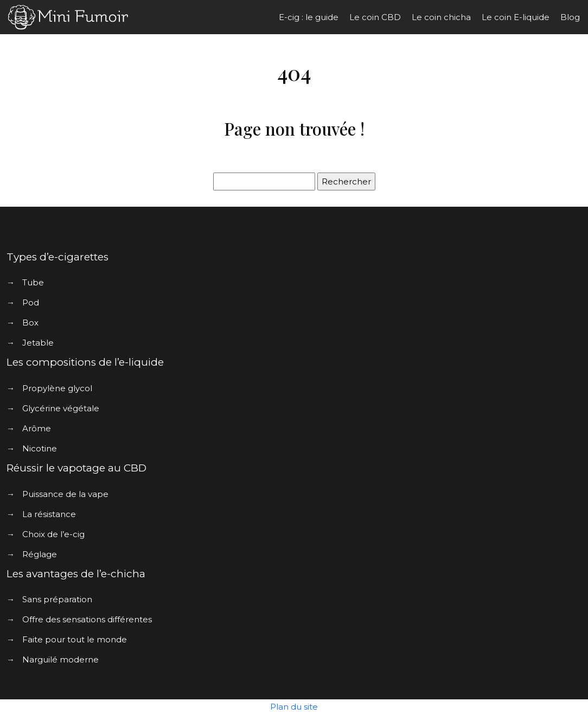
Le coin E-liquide (516, 17)
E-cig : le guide (309, 17)
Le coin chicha (441, 17)
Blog (570, 17)
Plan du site (294, 707)
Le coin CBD (375, 17)
